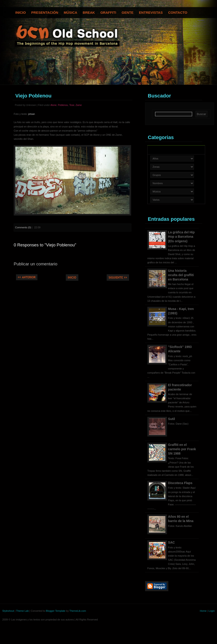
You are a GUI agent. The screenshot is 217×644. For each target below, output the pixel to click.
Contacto (178, 12)
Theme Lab (22, 611)
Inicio (21, 12)
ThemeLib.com (78, 611)
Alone (54, 105)
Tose (72, 105)
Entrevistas (151, 12)
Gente (128, 12)
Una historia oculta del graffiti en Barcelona (181, 275)
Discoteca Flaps (180, 483)
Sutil (172, 419)
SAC (172, 542)
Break (89, 12)
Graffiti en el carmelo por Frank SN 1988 (182, 449)
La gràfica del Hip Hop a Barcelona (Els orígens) (181, 237)
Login (212, 611)
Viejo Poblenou (33, 96)
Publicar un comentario (36, 264)
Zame (79, 105)
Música (70, 12)
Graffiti (108, 12)
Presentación (45, 12)
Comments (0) (23, 227)
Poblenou (63, 105)
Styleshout (8, 611)
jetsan (32, 114)
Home (203, 611)
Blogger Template (56, 611)
